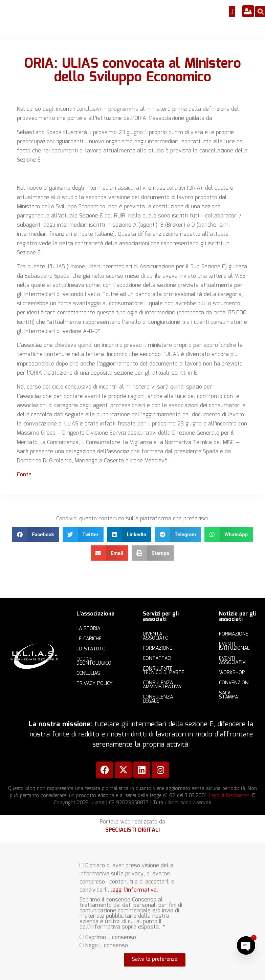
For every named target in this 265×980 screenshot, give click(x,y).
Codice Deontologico (94, 661)
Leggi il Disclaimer (229, 796)
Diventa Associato (156, 636)
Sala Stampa (228, 695)
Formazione (158, 648)
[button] (232, 12)
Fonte (24, 475)
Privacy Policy (95, 684)
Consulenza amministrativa (162, 685)
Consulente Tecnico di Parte (163, 671)
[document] (132, 911)
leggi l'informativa (134, 883)
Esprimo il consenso (111, 931)
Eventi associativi (233, 661)
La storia (88, 629)
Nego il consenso (107, 939)
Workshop (232, 673)
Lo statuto (91, 649)
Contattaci (157, 659)
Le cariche (89, 639)
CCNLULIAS (88, 673)
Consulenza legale (158, 699)
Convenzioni (234, 683)
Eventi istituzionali (235, 646)
